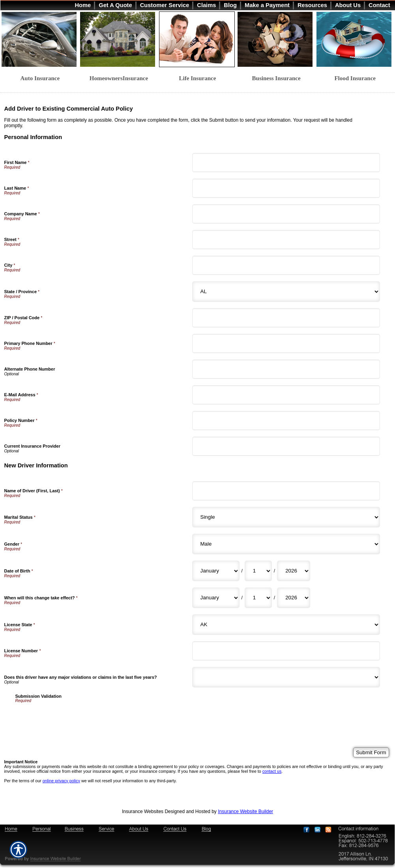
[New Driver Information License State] (286, 625)
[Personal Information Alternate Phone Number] (286, 369)
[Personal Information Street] (286, 240)
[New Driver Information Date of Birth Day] (258, 571)
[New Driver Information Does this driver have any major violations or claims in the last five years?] (286, 677)
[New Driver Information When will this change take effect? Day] (258, 598)
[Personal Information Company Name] (286, 214)
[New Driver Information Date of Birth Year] (294, 571)
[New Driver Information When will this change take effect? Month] (216, 598)
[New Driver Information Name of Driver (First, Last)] (286, 491)
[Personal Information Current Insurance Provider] (286, 446)
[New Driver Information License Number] (286, 651)
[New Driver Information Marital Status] (286, 517)
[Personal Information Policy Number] (286, 421)
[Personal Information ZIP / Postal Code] (286, 318)
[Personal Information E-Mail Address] (286, 395)
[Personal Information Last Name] (286, 188)
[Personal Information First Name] (286, 163)
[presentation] (75, 718)
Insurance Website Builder (245, 812)
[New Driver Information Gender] (286, 544)
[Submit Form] (371, 752)
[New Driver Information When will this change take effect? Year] (294, 598)
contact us (272, 771)
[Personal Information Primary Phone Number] (286, 344)
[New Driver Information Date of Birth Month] (216, 571)
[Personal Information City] (286, 265)
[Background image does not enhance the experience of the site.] (198, 5)
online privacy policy (61, 781)
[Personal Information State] (286, 292)
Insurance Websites (143, 812)
